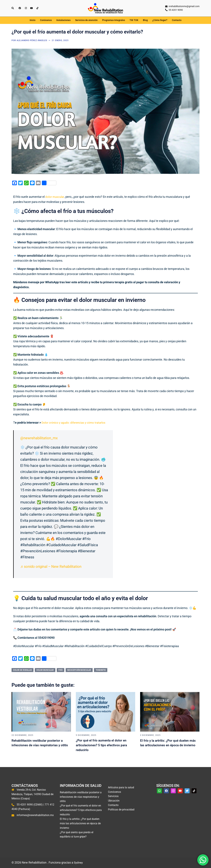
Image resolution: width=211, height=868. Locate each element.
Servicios (113, 796)
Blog (145, 20)
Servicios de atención (86, 20)
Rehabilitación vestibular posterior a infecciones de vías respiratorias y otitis (39, 745)
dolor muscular (55, 197)
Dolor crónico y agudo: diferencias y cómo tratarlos (75, 423)
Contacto (177, 20)
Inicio (33, 20)
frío (60, 670)
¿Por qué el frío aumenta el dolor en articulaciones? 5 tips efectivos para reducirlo (105, 745)
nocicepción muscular (79, 670)
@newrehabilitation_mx (39, 438)
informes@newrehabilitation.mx (35, 815)
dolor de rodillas (23, 670)
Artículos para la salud (121, 787)
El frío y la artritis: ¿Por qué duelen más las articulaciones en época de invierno (169, 745)
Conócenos (46, 20)
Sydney (79, 863)
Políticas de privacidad (121, 810)
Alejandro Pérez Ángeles (32, 40)
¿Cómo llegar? (160, 20)
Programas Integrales (114, 20)
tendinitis (101, 670)
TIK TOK (134, 20)
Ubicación (114, 801)
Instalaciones (63, 20)
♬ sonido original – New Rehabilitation (51, 567)
